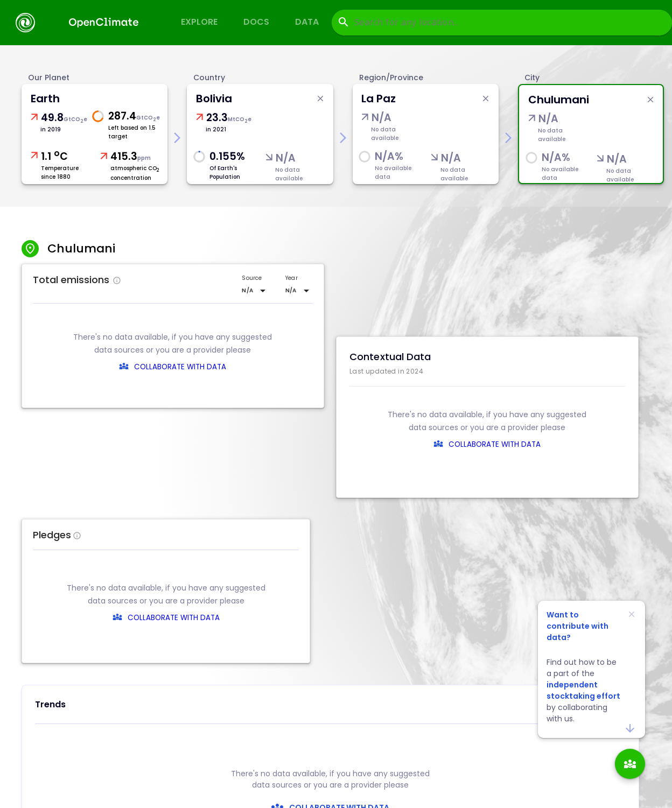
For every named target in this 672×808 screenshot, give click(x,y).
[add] (630, 764)
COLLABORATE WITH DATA (180, 367)
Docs (256, 22)
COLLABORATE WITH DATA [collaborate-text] (338, 618)
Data (307, 22)
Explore (199, 22)
